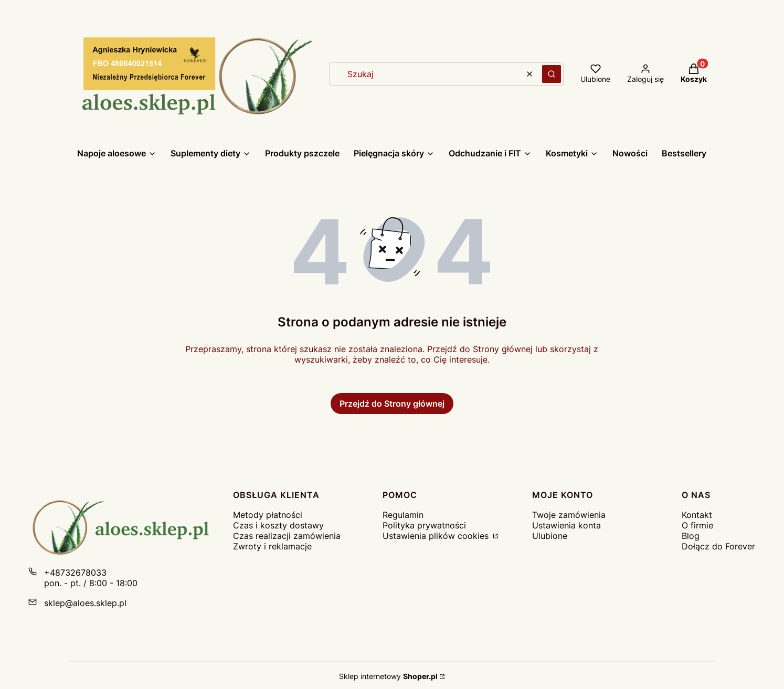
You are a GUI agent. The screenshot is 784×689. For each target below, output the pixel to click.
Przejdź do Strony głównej (392, 404)
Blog (691, 536)
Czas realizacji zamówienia (287, 536)
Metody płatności (268, 515)
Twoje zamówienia (569, 515)
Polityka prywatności (424, 525)
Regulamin (403, 515)
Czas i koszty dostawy (278, 525)
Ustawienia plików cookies (437, 536)
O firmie (697, 525)
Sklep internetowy (388, 676)
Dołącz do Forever (718, 546)
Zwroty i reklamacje (272, 546)
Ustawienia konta (566, 525)
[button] (552, 74)
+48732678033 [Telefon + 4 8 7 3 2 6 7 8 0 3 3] (75, 573)
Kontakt (697, 515)
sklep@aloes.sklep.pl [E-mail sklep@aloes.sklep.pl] (85, 603)
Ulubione (550, 536)
